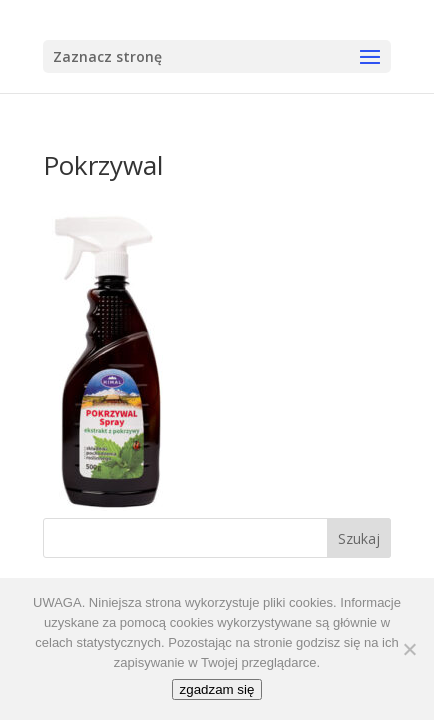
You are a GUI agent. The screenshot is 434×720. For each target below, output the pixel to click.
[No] (409, 649)
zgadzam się (217, 689)
